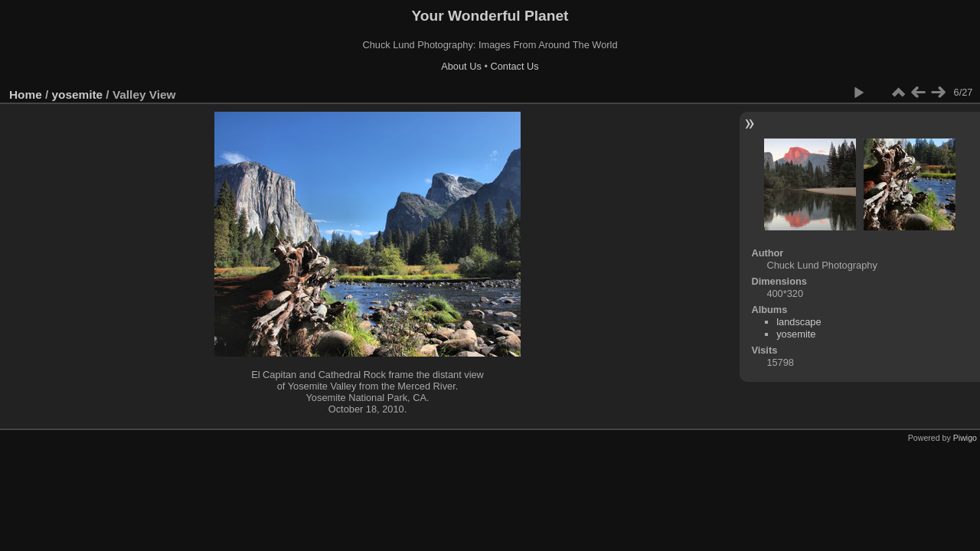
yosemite (78, 95)
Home (26, 95)
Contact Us (514, 66)
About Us (461, 66)
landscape (799, 322)
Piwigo (965, 438)
